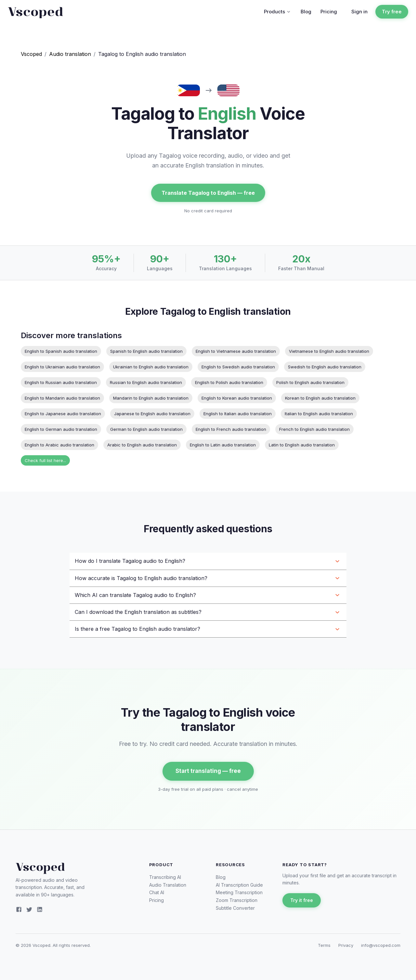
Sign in (359, 12)
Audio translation (70, 54)
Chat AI (157, 892)
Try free (392, 12)
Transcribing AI (165, 877)
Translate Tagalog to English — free (208, 193)
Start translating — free (208, 771)
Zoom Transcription (237, 900)
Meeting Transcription (239, 892)
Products (278, 12)
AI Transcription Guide (239, 885)
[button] (208, 561)
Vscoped (31, 54)
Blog (306, 12)
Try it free (302, 901)
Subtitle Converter (235, 908)
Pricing (329, 12)
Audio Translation (168, 885)
